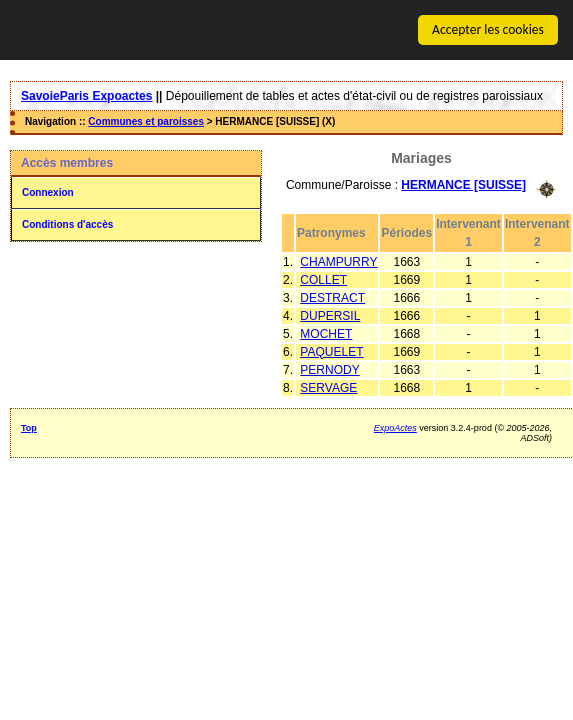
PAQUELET (331, 351)
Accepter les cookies (488, 29)
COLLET (323, 279)
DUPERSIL (330, 315)
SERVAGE (328, 387)
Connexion (48, 192)
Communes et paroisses (146, 121)
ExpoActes (395, 427)
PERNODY (329, 369)
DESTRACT (332, 297)
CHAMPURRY (338, 261)
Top (29, 427)
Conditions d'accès (67, 224)
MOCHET (326, 333)
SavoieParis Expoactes (86, 96)
